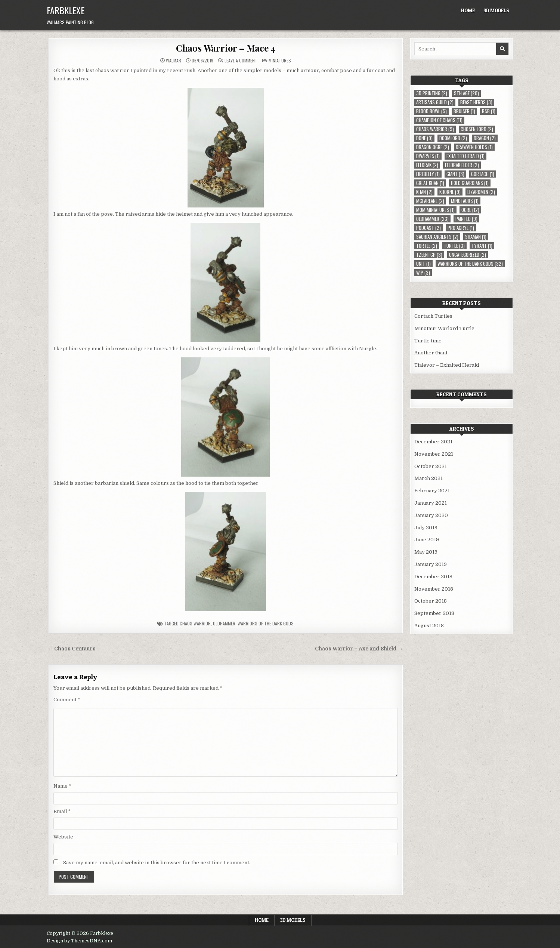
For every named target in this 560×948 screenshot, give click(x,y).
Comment (67, 700)
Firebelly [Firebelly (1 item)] (428, 174)
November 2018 (434, 589)
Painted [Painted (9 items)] (466, 219)
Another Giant (431, 353)
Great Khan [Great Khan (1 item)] (430, 183)
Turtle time (428, 341)
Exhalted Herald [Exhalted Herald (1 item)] (465, 156)
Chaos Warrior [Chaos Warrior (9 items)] (435, 129)
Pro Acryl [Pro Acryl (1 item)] (461, 228)
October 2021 (431, 466)
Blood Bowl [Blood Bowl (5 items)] (431, 111)
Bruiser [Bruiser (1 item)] (464, 111)
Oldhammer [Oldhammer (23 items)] (432, 219)
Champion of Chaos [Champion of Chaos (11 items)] (439, 120)
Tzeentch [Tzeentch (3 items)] (429, 255)
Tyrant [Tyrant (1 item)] (482, 246)
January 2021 (431, 503)
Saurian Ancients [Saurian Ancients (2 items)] (437, 237)
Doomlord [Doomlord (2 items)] (453, 138)
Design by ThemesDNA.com (79, 941)
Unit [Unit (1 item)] (423, 264)
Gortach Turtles (433, 316)
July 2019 (426, 528)
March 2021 (428, 478)
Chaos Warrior (195, 623)
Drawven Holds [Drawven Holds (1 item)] (474, 147)
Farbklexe (66, 10)
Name (62, 786)
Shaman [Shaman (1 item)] (476, 237)
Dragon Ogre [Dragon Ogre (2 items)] (433, 147)
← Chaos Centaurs (72, 649)
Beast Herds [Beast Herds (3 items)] (476, 102)
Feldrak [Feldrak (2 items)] (427, 165)
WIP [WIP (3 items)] (423, 273)
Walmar (174, 61)
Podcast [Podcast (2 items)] (428, 228)
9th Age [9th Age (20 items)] (466, 93)
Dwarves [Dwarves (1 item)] (428, 156)
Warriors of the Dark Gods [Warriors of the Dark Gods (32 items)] (470, 264)
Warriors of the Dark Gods (266, 623)
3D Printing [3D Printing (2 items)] (432, 93)
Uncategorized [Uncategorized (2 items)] (468, 255)
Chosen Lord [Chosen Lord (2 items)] (477, 129)
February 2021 (432, 491)
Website (63, 837)
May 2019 (426, 552)
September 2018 (434, 613)
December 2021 (433, 442)
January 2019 (431, 564)
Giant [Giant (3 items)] (455, 174)
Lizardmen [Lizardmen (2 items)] (481, 192)
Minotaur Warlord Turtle (444, 328)
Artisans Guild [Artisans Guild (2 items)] (435, 102)
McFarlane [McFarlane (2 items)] (430, 201)
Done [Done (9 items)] (424, 138)
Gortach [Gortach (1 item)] (483, 174)
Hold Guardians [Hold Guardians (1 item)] (470, 183)
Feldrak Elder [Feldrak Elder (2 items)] (462, 165)
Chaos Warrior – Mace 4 (226, 48)
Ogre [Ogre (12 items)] (470, 210)
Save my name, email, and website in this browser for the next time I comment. (157, 863)
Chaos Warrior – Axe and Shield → (359, 649)
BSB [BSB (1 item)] (489, 111)
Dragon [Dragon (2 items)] (485, 138)
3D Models (496, 10)
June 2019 (427, 540)
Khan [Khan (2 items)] (424, 192)
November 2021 (434, 454)
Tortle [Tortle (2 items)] (427, 246)
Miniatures (280, 60)
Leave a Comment (241, 61)
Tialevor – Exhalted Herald (447, 365)
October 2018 (431, 601)
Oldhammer (224, 623)
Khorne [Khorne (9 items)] (450, 192)
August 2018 (429, 626)
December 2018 (433, 577)
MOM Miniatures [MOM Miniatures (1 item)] (435, 210)
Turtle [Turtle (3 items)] (454, 246)
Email (62, 811)
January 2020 (431, 515)
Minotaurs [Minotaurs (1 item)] (465, 201)
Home (468, 10)
